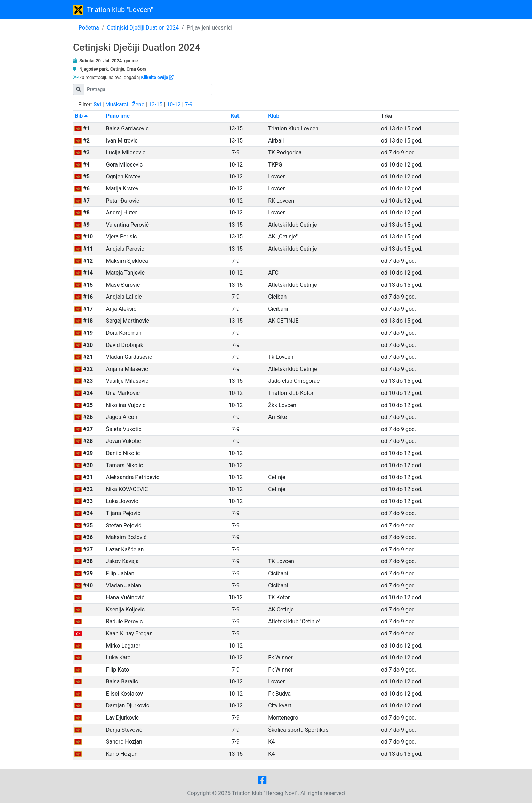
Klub (274, 116)
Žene (138, 104)
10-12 (174, 104)
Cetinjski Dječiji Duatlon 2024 (143, 28)
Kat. (236, 116)
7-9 (188, 104)
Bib (81, 116)
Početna (89, 28)
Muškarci (117, 104)
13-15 (155, 104)
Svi (97, 104)
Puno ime (118, 116)
